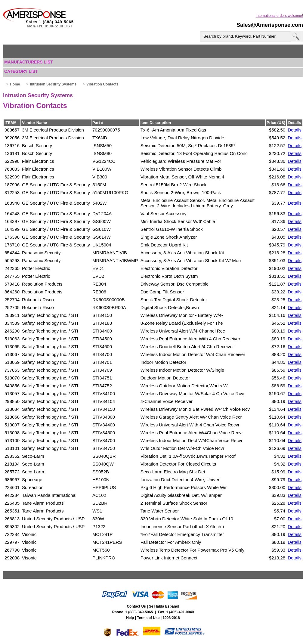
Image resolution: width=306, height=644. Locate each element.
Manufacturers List (29, 62)
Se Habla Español (164, 606)
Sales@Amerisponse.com (270, 25)
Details (295, 130)
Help (130, 618)
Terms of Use (148, 618)
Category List (21, 71)
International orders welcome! (279, 16)
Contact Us (136, 606)
